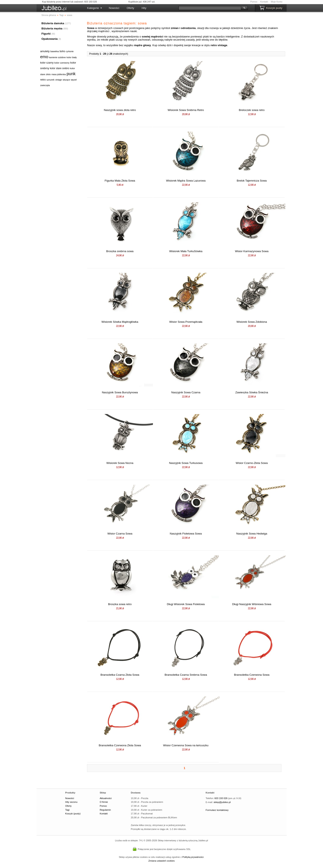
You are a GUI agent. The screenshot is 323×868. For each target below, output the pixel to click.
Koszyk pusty (274, 8)
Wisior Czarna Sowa (120, 534)
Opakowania (50, 39)
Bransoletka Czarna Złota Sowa (120, 675)
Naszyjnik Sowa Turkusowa (186, 463)
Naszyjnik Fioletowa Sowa (186, 534)
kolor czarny (47, 63)
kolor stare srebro (60, 68)
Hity (144, 8)
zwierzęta (45, 85)
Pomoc (254, 2)
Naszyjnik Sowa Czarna (186, 392)
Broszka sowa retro (120, 604)
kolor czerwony (62, 63)
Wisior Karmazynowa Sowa (252, 251)
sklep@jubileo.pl (222, 802)
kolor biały (72, 57)
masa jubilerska (59, 74)
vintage (58, 80)
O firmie (104, 802)
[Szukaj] (210, 8)
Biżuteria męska (52, 28)
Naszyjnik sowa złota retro (120, 110)
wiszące (66, 80)
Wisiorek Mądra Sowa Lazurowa (186, 181)
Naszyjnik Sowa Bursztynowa (120, 392)
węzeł (74, 80)
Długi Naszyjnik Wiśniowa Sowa (252, 604)
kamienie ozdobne (57, 57)
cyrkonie (70, 51)
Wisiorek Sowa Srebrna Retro (186, 110)
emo (44, 57)
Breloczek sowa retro (252, 110)
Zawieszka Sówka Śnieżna (252, 392)
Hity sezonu (71, 802)
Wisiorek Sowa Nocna (120, 463)
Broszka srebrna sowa (120, 251)
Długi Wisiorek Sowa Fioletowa (186, 604)
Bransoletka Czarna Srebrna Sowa (186, 675)
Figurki (46, 34)
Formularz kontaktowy (217, 810)
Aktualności (106, 798)
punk (71, 74)
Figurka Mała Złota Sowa (120, 181)
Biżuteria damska (53, 23)
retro (43, 80)
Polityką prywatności (193, 857)
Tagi (67, 810)
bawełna (55, 51)
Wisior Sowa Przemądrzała (186, 322)
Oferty (130, 8)
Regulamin (105, 810)
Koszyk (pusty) (73, 814)
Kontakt (264, 2)
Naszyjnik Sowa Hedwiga (252, 534)
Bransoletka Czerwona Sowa (252, 675)
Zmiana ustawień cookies (161, 861)
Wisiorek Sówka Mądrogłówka (120, 322)
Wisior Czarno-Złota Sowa (252, 463)
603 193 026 (221, 798)
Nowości (114, 8)
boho (62, 51)
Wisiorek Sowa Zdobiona (252, 322)
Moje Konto (277, 2)
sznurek (51, 80)
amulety (45, 51)
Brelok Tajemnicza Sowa (252, 181)
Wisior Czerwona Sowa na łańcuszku (186, 745)
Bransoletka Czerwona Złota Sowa (120, 745)
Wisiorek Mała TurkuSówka (186, 251)
